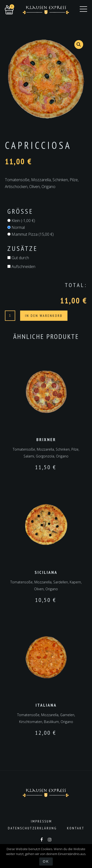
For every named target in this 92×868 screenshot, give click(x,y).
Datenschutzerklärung (32, 828)
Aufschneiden (21, 267)
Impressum (41, 821)
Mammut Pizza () (31, 234)
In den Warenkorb (44, 316)
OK (46, 861)
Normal (16, 227)
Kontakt (76, 828)
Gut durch (18, 258)
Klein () (21, 221)
